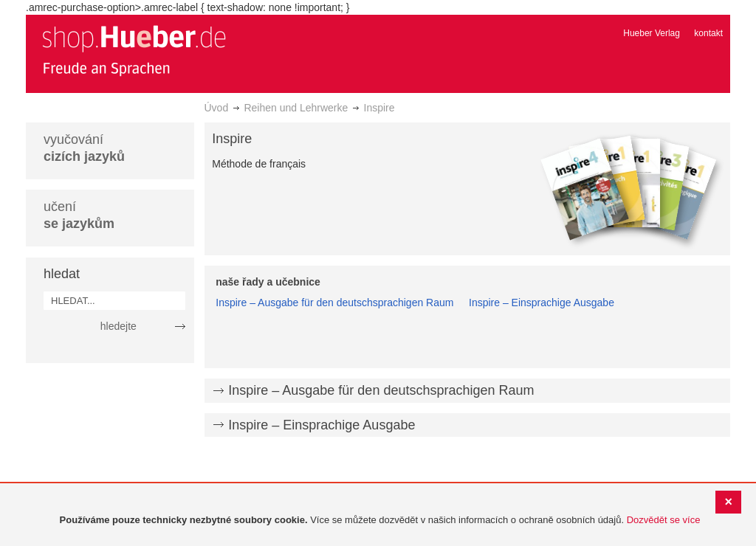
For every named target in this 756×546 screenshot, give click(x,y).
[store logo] (134, 50)
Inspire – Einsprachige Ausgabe (542, 303)
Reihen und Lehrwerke (296, 108)
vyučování (84, 148)
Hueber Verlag (652, 33)
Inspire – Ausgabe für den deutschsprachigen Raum (334, 303)
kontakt (708, 33)
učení (79, 215)
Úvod (217, 108)
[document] (380, 521)
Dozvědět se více (664, 520)
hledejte (118, 326)
